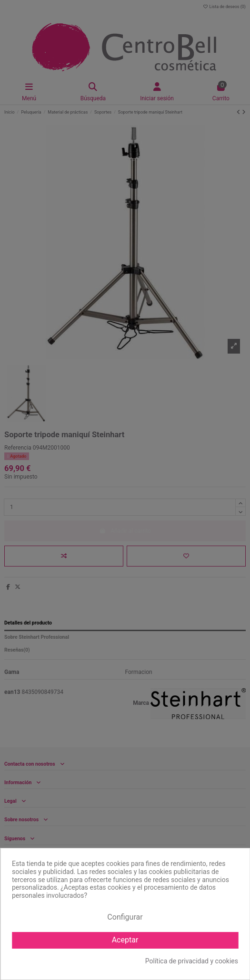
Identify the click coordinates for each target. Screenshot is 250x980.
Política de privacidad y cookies (192, 961)
